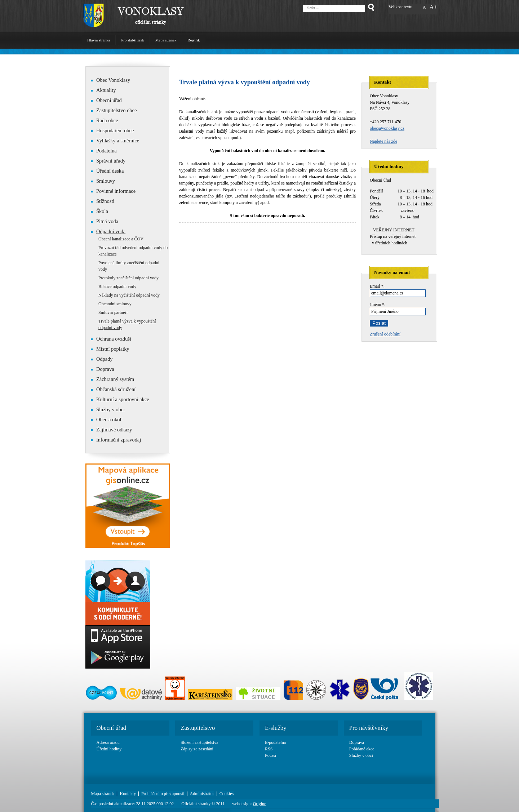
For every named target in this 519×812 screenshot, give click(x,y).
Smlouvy (106, 181)
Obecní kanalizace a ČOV (121, 239)
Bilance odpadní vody (117, 287)
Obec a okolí (107, 420)
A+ (433, 7)
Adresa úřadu (108, 742)
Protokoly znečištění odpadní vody (128, 278)
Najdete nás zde (383, 141)
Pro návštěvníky (369, 728)
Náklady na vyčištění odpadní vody (129, 295)
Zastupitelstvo (198, 728)
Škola (99, 211)
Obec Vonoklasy (110, 80)
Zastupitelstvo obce (114, 110)
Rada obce (104, 120)
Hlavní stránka (99, 40)
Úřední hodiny (109, 749)
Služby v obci (110, 409)
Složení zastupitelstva (199, 742)
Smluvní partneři (113, 312)
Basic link (118, 593)
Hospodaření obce (112, 130)
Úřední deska (110, 171)
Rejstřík (194, 40)
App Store (118, 636)
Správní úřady (111, 161)
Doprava (105, 369)
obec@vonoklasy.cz (387, 128)
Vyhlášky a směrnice (118, 141)
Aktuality (106, 90)
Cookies (227, 794)
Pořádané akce (362, 749)
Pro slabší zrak (133, 40)
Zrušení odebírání (385, 334)
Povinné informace (113, 191)
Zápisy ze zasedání (197, 749)
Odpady (102, 359)
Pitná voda (105, 221)
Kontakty (128, 794)
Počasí (270, 755)
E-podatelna (275, 742)
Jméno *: (378, 305)
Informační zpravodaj (116, 440)
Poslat (379, 323)
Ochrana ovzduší (114, 339)
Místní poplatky (110, 349)
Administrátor (202, 794)
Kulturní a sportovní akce (123, 399)
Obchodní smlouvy (115, 304)
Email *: (377, 286)
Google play (118, 658)
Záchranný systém (112, 379)
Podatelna (107, 151)
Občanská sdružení (113, 389)
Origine (260, 804)
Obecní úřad (106, 100)
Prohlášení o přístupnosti (163, 794)
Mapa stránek (166, 40)
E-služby (276, 728)
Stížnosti (103, 201)
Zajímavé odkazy (112, 430)
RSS (269, 749)
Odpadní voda (111, 231)
